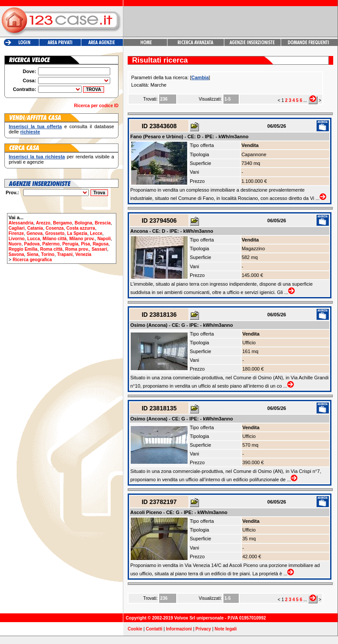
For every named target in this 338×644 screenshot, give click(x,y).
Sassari (99, 249)
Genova (35, 233)
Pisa (85, 244)
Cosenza (55, 228)
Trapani (65, 254)
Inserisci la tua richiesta (37, 157)
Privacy (203, 629)
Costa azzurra (81, 228)
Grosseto (55, 233)
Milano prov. (82, 239)
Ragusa (101, 244)
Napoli (104, 239)
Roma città (51, 249)
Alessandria (21, 223)
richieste (30, 132)
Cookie (135, 629)
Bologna (84, 223)
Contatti (154, 629)
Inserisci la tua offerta (35, 126)
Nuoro (15, 244)
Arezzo (43, 223)
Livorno (17, 239)
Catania (35, 228)
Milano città (54, 239)
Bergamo (62, 223)
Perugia (70, 244)
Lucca (33, 239)
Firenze (16, 233)
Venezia (83, 254)
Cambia (200, 77)
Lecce (96, 233)
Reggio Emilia (23, 249)
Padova (32, 244)
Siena (33, 254)
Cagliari (17, 228)
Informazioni (179, 629)
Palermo (51, 244)
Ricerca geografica (32, 260)
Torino (48, 254)
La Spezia (77, 233)
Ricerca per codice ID (96, 106)
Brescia (103, 223)
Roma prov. (77, 249)
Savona (17, 254)
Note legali (226, 629)
